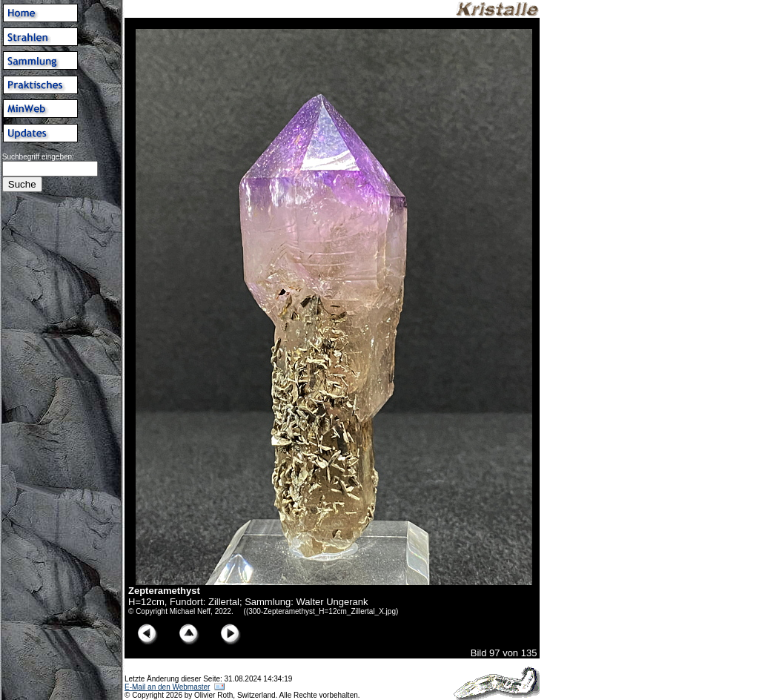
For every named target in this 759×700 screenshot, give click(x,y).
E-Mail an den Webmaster (167, 687)
